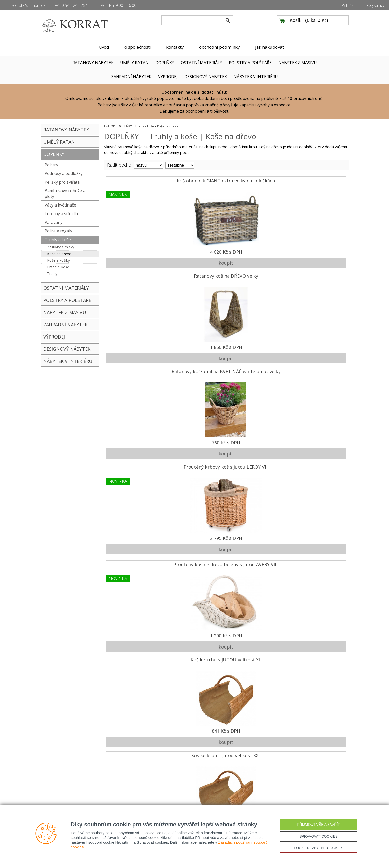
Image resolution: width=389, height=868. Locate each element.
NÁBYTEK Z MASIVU (298, 63)
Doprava (149, 764)
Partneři (48, 795)
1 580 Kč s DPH (256, 437)
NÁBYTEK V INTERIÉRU (256, 77)
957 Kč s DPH (255, 624)
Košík (296, 26)
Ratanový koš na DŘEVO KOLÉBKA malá (134, 556)
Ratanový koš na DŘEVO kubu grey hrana (256, 369)
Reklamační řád (128, 779)
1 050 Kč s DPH (256, 531)
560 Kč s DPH (134, 718)
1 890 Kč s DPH (316, 437)
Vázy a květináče (60, 205)
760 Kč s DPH (255, 250)
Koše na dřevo (59, 254)
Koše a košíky (58, 260)
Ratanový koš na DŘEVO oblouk (195, 369)
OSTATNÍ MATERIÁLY (202, 63)
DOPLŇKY (165, 63)
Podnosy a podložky (64, 173)
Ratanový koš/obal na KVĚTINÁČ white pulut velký (256, 182)
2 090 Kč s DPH (134, 531)
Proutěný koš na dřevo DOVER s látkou (316, 369)
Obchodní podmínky (132, 772)
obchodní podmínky (219, 47)
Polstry (51, 165)
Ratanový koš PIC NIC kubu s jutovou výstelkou (134, 369)
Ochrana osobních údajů (137, 787)
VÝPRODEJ (168, 77)
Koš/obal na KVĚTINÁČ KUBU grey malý (134, 650)
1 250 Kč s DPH (134, 624)
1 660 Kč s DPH (134, 437)
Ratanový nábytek (57, 787)
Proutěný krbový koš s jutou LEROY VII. (316, 182)
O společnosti (53, 772)
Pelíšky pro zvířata (62, 182)
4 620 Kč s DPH (134, 250)
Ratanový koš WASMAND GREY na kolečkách (316, 462)
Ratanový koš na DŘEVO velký (195, 182)
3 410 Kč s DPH (256, 718)
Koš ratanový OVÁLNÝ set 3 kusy (255, 556)
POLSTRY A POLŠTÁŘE (250, 63)
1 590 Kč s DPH (316, 343)
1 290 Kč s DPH (134, 343)
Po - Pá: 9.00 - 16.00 (119, 5)
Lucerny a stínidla (61, 214)
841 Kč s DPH (195, 343)
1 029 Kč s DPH (256, 343)
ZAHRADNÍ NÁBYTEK (131, 77)
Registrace (376, 5)
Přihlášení (123, 795)
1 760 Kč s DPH (195, 437)
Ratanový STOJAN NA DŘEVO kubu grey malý (195, 650)
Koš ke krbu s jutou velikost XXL (255, 275)
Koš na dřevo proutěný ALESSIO (316, 275)
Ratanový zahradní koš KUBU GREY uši (256, 462)
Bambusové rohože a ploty (65, 194)
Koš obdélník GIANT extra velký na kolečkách (134, 182)
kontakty (175, 47)
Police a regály (58, 231)
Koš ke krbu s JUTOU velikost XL (195, 275)
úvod (104, 47)
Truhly (52, 274)
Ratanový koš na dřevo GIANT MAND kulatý (134, 462)
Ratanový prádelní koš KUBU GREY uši (316, 556)
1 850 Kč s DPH (195, 250)
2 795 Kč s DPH (316, 250)
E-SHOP (109, 126)
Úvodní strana (53, 764)
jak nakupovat (269, 47)
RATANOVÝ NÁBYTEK (93, 63)
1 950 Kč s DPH (195, 718)
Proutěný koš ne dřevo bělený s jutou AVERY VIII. (134, 275)
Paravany (53, 222)
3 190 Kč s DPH (316, 531)
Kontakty (49, 779)
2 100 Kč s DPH (195, 624)
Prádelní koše (58, 267)
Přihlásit (349, 5)
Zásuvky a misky (61, 247)
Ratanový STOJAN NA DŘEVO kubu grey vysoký (255, 650)
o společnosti (138, 47)
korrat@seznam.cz (28, 5)
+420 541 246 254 (71, 5)
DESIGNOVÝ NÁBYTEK (206, 77)
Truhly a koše (58, 240)
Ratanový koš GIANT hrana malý (195, 556)
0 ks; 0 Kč (317, 26)
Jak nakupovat (127, 764)
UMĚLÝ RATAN (134, 63)
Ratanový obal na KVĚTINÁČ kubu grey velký (195, 463)
